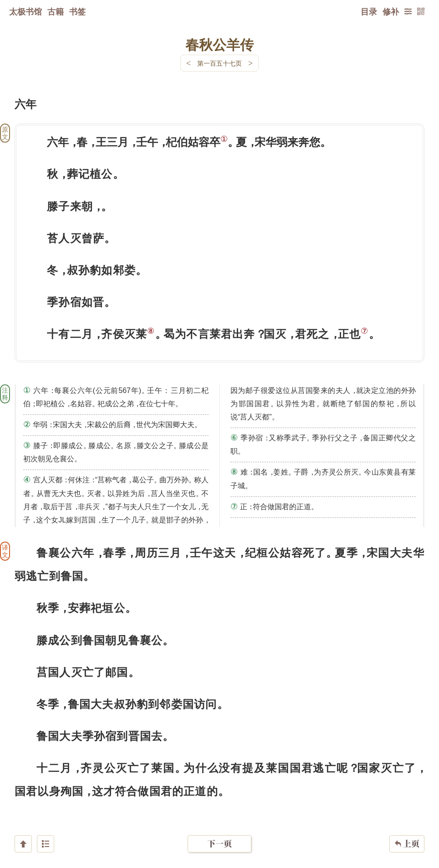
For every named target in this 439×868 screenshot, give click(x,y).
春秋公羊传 (219, 44)
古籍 (56, 11)
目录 (369, 11)
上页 (407, 814)
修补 (391, 11)
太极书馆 (26, 11)
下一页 (219, 814)
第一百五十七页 (219, 63)
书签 (77, 11)
